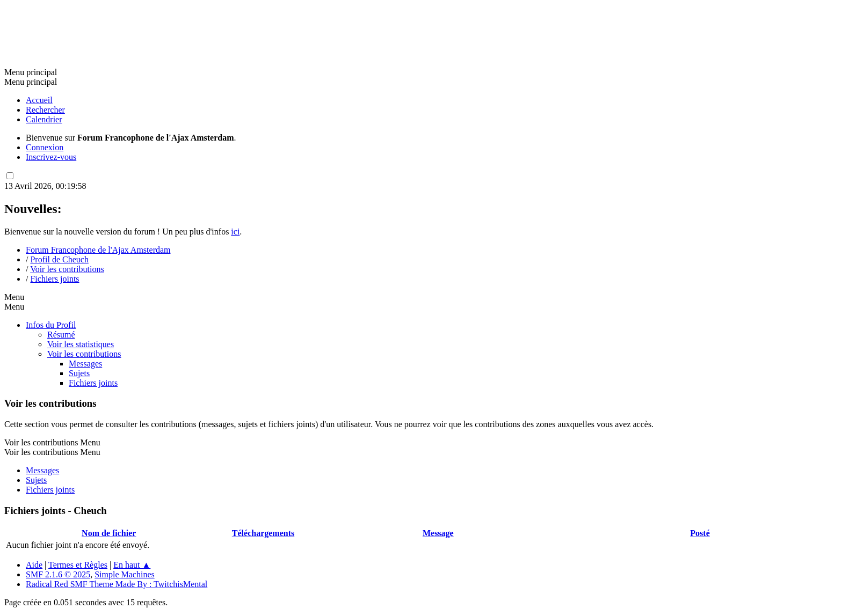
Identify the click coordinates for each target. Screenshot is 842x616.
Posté (700, 533)
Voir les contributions (84, 354)
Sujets (79, 373)
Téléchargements (263, 533)
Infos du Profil (51, 325)
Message (438, 533)
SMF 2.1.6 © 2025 (58, 574)
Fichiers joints (93, 383)
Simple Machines (125, 574)
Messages (85, 364)
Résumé (61, 335)
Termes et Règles (78, 565)
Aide (34, 565)
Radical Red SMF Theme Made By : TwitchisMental (117, 584)
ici (235, 232)
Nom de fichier (109, 533)
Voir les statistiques (81, 344)
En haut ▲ (132, 565)
